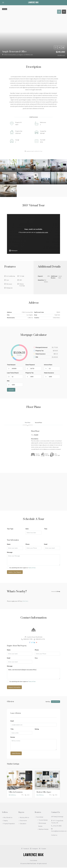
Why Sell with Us (8, 818)
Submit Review (16, 754)
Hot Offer (28, 774)
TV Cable (22, 276)
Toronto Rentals (43, 821)
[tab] (59, 12)
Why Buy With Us (24, 818)
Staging (5, 821)
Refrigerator (10, 288)
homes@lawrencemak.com (59, 832)
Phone (28, 545)
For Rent (22, 774)
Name (9, 545)
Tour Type (10, 529)
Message (10, 553)
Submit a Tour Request (15, 573)
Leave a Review (56, 702)
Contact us (54, 836)
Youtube (42, 849)
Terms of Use (32, 568)
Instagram (34, 849)
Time (46, 529)
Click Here (25, 602)
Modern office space (44, 793)
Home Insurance (49, 373)
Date (27, 529)
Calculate (11, 390)
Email (46, 545)
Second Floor (39, 423)
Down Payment (30, 365)
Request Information (14, 688)
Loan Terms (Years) (13, 373)
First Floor (27, 423)
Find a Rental (40, 818)
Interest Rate (48, 365)
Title (12, 730)
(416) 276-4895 (57, 827)
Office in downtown (16, 793)
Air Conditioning (11, 276)
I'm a (36, 659)
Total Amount (11, 365)
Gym (8, 280)
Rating (37, 730)
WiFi (21, 280)
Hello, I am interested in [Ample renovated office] (33, 674)
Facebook (25, 849)
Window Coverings (22, 285)
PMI (8, 381)
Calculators (23, 824)
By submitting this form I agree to (21, 568)
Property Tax (30, 373)
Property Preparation (9, 824)
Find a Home (23, 821)
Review (13, 738)
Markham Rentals (44, 830)
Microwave (9, 284)
